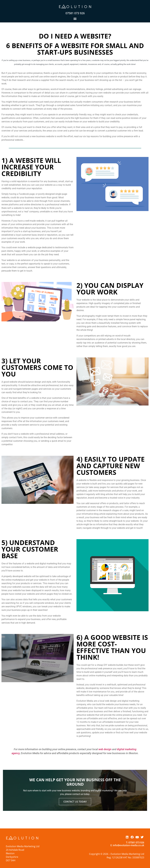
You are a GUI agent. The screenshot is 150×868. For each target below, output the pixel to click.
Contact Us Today (75, 801)
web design (105, 749)
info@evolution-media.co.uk (129, 845)
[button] (75, 19)
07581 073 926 (75, 13)
